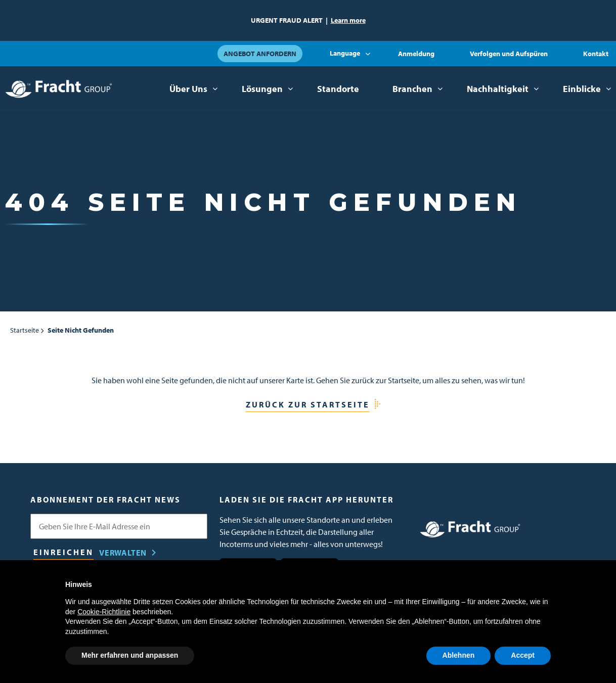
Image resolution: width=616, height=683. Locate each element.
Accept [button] (523, 655)
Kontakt (596, 54)
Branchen (412, 89)
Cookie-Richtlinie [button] (104, 612)
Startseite (25, 330)
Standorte (338, 89)
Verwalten (123, 553)
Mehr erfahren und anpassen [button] (130, 655)
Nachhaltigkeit (498, 89)
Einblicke (582, 89)
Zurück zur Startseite (308, 404)
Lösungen (262, 89)
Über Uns (188, 89)
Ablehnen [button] (459, 655)
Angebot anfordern (260, 54)
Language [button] (345, 53)
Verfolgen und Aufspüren (509, 54)
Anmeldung (416, 54)
